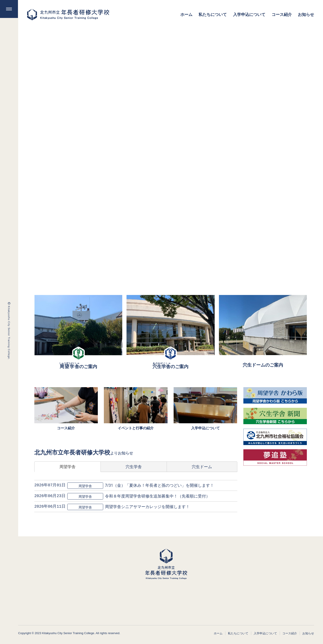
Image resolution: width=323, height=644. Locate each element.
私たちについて (238, 633)
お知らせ (308, 633)
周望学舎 (68, 467)
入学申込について (265, 633)
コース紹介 (290, 633)
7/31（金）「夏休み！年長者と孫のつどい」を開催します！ (159, 485)
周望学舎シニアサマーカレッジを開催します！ (147, 506)
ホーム (218, 633)
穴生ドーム (202, 467)
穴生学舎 (134, 467)
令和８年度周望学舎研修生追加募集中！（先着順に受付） (157, 496)
